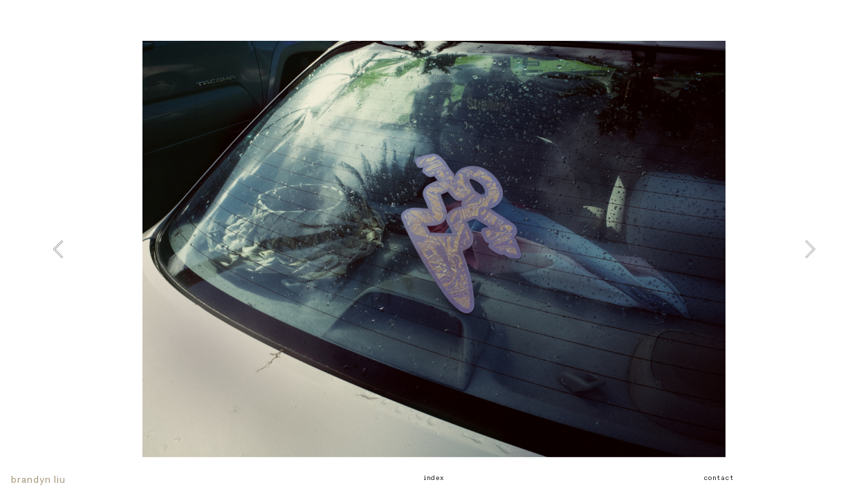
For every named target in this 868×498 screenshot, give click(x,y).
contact (718, 478)
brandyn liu (38, 480)
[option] (434, 249)
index (434, 478)
